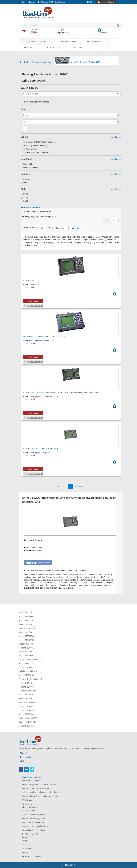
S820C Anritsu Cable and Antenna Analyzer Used (44, 337)
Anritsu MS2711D (26, 640)
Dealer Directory (67, 42)
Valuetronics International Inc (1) (36, 152)
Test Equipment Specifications (35, 826)
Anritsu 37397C (25, 683)
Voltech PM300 (25, 624)
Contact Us (77, 48)
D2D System (43, 2)
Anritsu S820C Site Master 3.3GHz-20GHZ (41, 449)
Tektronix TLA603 (26, 687)
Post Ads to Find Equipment (34, 830)
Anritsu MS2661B (26, 675)
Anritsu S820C (29, 281)
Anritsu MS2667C (26, 636)
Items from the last (30, 228)
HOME (27, 62)
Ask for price (33, 301)
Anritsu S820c (96, 62)
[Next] (75, 486)
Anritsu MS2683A (26, 714)
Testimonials (25, 757)
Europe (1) (27, 164)
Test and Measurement (43, 62)
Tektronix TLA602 (26, 667)
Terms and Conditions (31, 856)
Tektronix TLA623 (26, 710)
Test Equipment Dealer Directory (36, 788)
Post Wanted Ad (52, 48)
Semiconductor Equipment (33, 818)
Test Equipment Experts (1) (34, 145)
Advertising (27, 804)
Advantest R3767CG (27, 613)
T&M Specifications (58, 2)
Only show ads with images (36, 102)
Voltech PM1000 (26, 644)
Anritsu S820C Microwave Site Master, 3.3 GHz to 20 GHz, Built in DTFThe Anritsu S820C (62, 393)
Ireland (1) (27, 179)
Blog (21, 761)
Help (24, 845)
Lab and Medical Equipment (34, 815)
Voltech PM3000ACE (28, 718)
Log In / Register (108, 2)
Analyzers (60, 62)
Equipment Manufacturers (33, 822)
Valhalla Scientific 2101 (29, 671)
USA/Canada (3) (29, 167)
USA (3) (25, 183)
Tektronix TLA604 (26, 706)
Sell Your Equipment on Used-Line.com (39, 784)
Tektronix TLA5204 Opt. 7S (30, 679)
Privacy (25, 853)
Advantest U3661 (26, 632)
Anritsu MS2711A (26, 663)
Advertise (29, 48)
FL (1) (25, 194)
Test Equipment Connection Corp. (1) (38, 142)
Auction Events (95, 42)
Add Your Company (30, 781)
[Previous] (66, 486)
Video (90, 2)
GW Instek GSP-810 (27, 628)
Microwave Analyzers (77, 62)
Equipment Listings (36, 42)
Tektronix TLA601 (26, 648)
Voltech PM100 (25, 699)
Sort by (50, 228)
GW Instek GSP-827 (27, 702)
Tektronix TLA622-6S (28, 691)
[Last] (81, 486)
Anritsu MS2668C (26, 656)
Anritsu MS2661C (26, 695)
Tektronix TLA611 (26, 726)
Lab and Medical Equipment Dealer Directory (41, 792)
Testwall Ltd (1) (29, 149)
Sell (24, 2)
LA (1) (25, 201)
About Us (32, 2)
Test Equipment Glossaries (34, 834)
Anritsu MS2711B (26, 620)
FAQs (24, 841)
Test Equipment (29, 811)
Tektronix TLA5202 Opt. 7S (30, 660)
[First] (60, 486)
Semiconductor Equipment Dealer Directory (41, 796)
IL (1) (24, 198)
